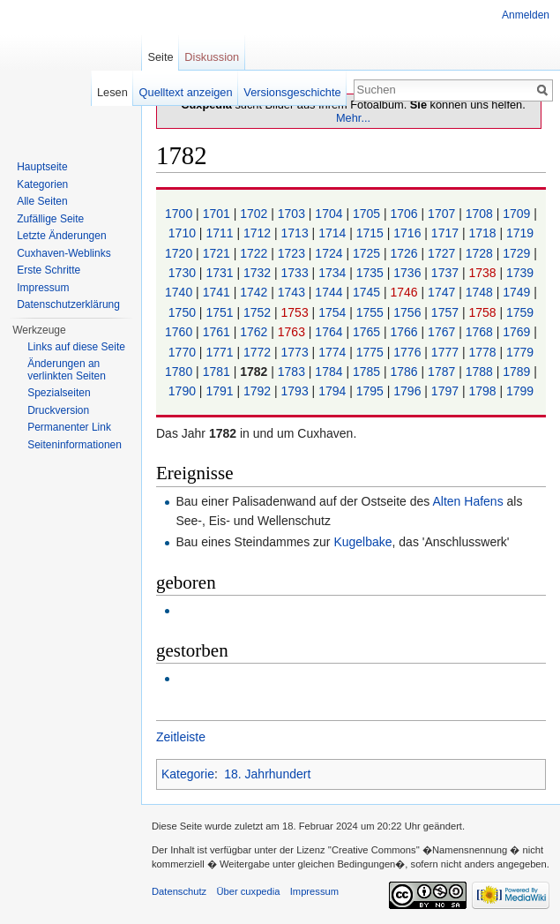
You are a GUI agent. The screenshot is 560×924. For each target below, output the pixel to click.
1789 (518, 372)
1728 (481, 253)
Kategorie (188, 774)
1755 (372, 312)
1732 (259, 273)
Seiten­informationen (75, 445)
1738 (484, 273)
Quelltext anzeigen (186, 92)
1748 (481, 292)
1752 (259, 312)
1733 (297, 273)
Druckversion (58, 410)
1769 (518, 332)
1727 (443, 253)
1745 (368, 292)
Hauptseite (42, 167)
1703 (293, 214)
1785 (368, 372)
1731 (221, 273)
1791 (221, 391)
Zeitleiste (181, 737)
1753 (297, 312)
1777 (447, 352)
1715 (372, 233)
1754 (334, 312)
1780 (180, 372)
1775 (372, 352)
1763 (293, 332)
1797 (447, 391)
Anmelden (526, 15)
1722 (255, 253)
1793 (297, 391)
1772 (259, 352)
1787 (443, 372)
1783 (293, 372)
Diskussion (212, 57)
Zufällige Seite (50, 219)
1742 (255, 292)
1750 (184, 312)
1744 (330, 292)
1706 (406, 214)
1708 (481, 214)
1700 (180, 214)
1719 (520, 233)
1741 (218, 292)
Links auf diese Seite (76, 347)
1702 (255, 214)
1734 (334, 273)
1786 (406, 372)
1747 (443, 292)
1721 (218, 253)
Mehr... (353, 118)
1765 (368, 332)
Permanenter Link (69, 427)
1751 (221, 312)
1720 (180, 253)
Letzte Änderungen (61, 236)
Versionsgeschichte (292, 92)
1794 (334, 391)
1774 (334, 352)
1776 (409, 352)
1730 (184, 273)
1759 (520, 312)
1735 (372, 273)
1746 (406, 292)
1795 (372, 391)
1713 (297, 233)
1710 (184, 233)
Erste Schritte (49, 270)
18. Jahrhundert (267, 774)
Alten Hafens (467, 501)
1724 (330, 253)
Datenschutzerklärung (68, 304)
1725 (368, 253)
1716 (409, 233)
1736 (409, 273)
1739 (520, 273)
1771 (221, 352)
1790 (184, 391)
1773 (297, 352)
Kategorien (42, 184)
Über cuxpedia (248, 891)
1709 (518, 214)
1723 (293, 253)
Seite (160, 57)
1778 (484, 352)
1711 (221, 233)
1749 (518, 292)
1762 (255, 332)
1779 (520, 352)
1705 (368, 214)
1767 (443, 332)
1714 (334, 233)
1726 (406, 253)
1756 (409, 312)
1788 (481, 372)
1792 (259, 391)
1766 (406, 332)
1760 (180, 332)
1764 (330, 332)
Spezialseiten (59, 393)
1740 (180, 292)
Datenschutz (179, 891)
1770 (184, 352)
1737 (447, 273)
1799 (520, 391)
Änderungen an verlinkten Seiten (67, 370)
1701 (218, 214)
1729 (518, 253)
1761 (218, 332)
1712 (259, 233)
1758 (484, 312)
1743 (293, 292)
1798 (484, 391)
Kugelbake (362, 542)
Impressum (43, 288)
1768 (481, 332)
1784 (330, 372)
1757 (447, 312)
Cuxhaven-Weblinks (64, 253)
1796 (409, 391)
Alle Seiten (42, 201)
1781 (218, 372)
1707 (443, 214)
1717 (447, 233)
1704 (330, 214)
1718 (484, 233)
